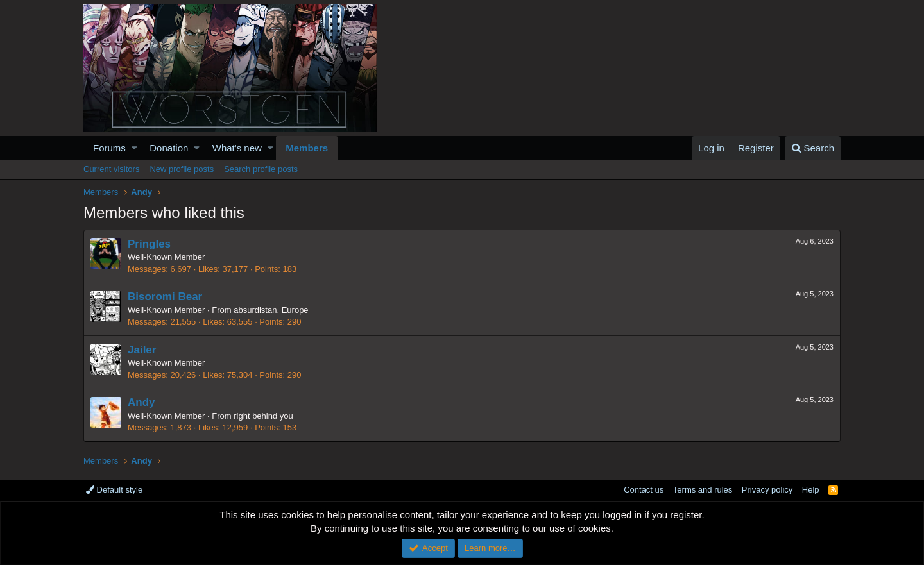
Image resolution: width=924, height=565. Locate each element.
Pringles (149, 244)
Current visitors (111, 169)
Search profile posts (261, 169)
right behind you (263, 416)
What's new (237, 148)
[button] (134, 148)
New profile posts (182, 169)
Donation (169, 148)
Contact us (644, 490)
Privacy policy (767, 490)
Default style (114, 490)
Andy (141, 402)
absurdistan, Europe (271, 310)
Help (811, 490)
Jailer (142, 350)
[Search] (813, 148)
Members (307, 148)
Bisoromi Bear (165, 297)
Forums (109, 148)
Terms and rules (703, 490)
